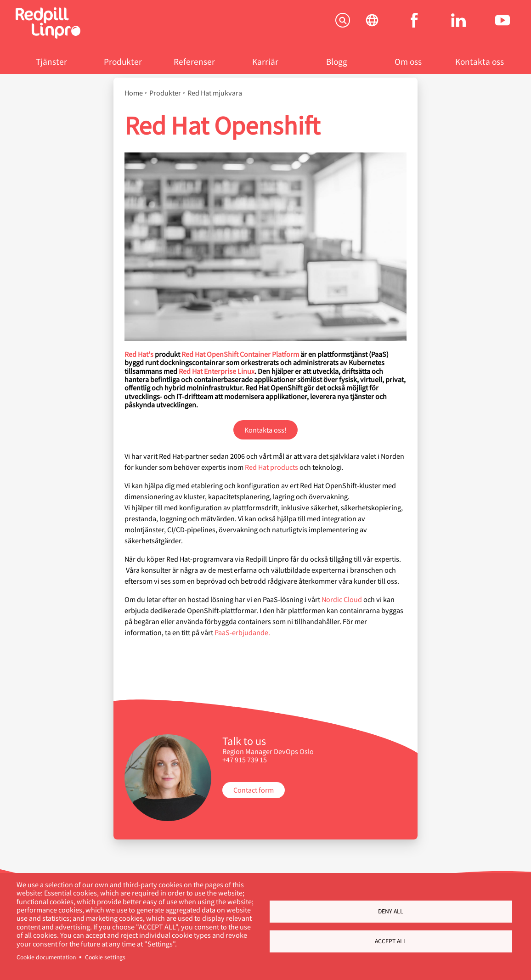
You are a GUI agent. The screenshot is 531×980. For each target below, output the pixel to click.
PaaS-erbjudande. (242, 632)
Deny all (391, 911)
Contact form (254, 790)
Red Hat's (139, 354)
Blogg (337, 61)
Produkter (123, 61)
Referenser (194, 61)
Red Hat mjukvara (215, 93)
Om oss (408, 61)
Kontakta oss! (265, 430)
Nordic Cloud (342, 599)
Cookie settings (105, 957)
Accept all (391, 941)
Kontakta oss (480, 61)
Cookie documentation (46, 957)
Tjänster (51, 61)
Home (134, 93)
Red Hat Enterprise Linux (217, 371)
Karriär (265, 61)
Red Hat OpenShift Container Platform (240, 354)
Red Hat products (271, 467)
